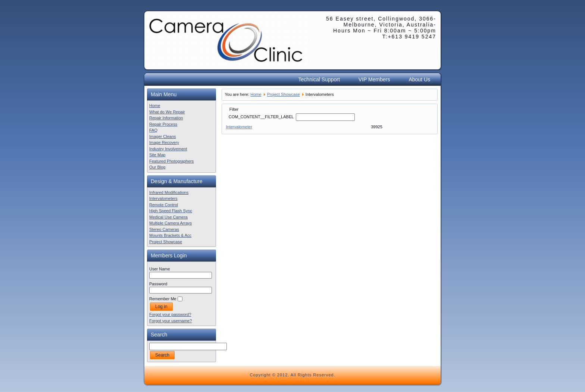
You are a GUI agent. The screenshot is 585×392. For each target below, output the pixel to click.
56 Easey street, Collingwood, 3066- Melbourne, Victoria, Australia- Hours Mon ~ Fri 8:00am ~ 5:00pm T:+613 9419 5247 (381, 28)
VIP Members (374, 79)
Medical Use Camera (168, 217)
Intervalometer (239, 127)
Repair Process (163, 124)
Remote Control (164, 205)
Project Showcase (166, 242)
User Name (160, 269)
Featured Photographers (171, 161)
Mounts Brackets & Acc (170, 235)
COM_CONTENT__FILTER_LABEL (262, 117)
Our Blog (157, 167)
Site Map (157, 155)
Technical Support (319, 79)
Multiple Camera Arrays (171, 223)
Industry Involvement (168, 149)
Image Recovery (164, 142)
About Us (419, 79)
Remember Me (163, 299)
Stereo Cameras (164, 229)
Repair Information (166, 118)
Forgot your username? (171, 321)
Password (158, 284)
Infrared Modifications (169, 192)
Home (155, 106)
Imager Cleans (163, 137)
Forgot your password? (170, 314)
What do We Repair (167, 112)
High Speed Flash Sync (171, 211)
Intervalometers (163, 198)
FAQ (153, 130)
